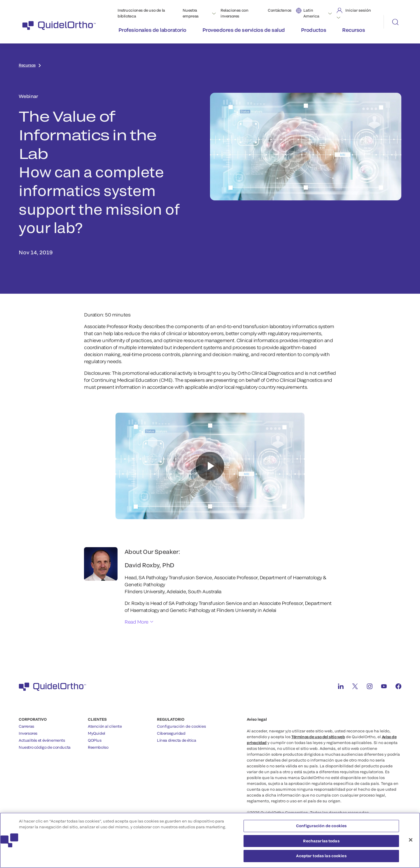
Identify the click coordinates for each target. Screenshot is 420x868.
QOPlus (95, 740)
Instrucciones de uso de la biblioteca (141, 13)
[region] (210, 840)
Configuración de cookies (181, 726)
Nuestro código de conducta (45, 747)
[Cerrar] (411, 840)
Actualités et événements (42, 740)
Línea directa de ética (176, 740)
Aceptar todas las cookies (321, 856)
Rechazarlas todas (321, 841)
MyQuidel (97, 733)
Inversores (28, 733)
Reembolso (98, 747)
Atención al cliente (105, 726)
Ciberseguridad (171, 733)
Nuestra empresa (191, 13)
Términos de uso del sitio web (318, 737)
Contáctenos (280, 10)
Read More (136, 622)
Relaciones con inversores (235, 13)
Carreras (26, 726)
